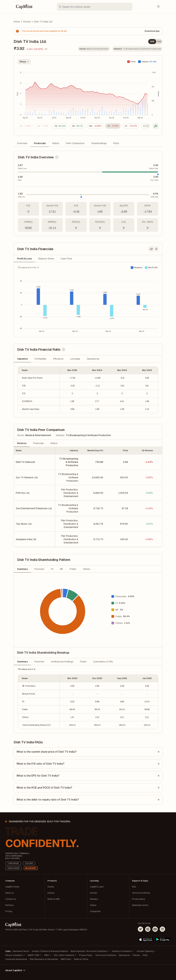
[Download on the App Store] (146, 939)
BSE (159, 42)
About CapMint (16, 970)
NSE (152, 42)
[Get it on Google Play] (163, 939)
